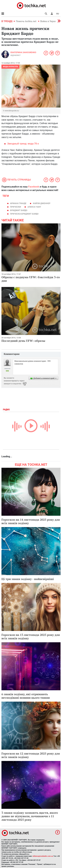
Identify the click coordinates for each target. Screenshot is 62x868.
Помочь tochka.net (26, 21)
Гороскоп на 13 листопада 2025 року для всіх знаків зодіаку (31, 637)
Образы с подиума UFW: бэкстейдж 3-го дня (31, 279)
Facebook (34, 187)
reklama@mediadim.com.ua (43, 856)
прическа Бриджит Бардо (24, 214)
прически (15, 207)
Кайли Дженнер (42, 203)
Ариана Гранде (18, 203)
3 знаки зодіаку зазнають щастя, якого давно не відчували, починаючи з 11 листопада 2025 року (30, 816)
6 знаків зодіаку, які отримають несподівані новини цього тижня (26, 696)
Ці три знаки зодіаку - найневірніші (28, 579)
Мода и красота (10, 67)
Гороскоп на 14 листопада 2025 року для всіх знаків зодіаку (31, 521)
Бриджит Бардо (19, 210)
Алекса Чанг (34, 207)
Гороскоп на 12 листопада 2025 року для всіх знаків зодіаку (31, 755)
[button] (52, 14)
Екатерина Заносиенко (23, 52)
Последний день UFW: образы (23, 341)
